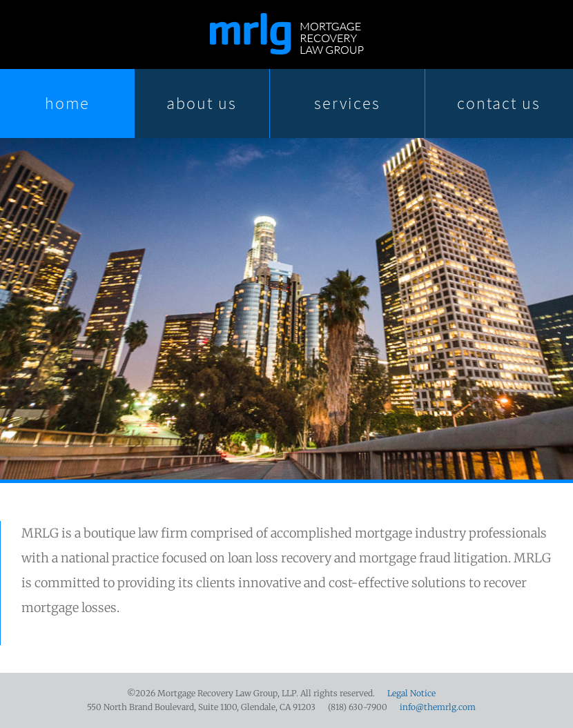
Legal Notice (411, 693)
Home (67, 103)
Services (347, 103)
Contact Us (499, 103)
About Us (202, 103)
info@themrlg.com (438, 707)
